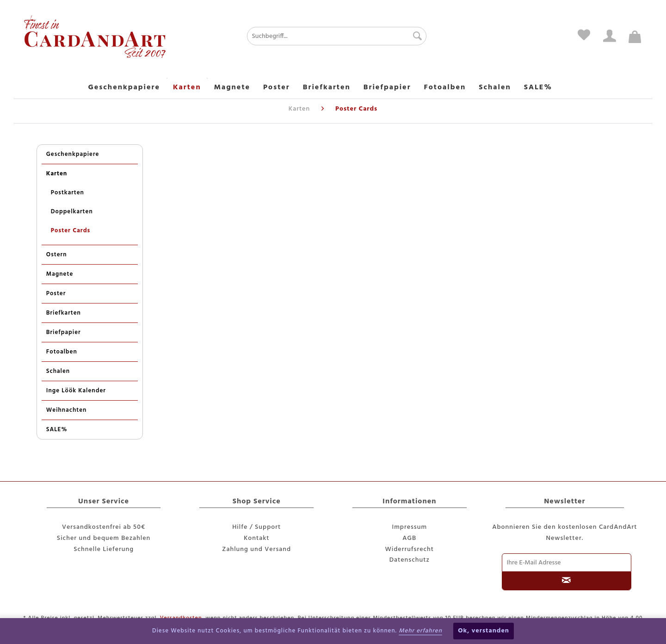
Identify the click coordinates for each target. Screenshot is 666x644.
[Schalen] (495, 88)
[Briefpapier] (387, 88)
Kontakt (256, 538)
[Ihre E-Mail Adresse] (567, 563)
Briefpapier (64, 332)
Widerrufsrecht (410, 549)
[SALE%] (538, 88)
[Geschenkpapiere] (124, 88)
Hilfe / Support (256, 527)
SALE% (57, 430)
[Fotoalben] (445, 88)
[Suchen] (415, 36)
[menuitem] (308, 36)
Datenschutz (410, 560)
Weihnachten (67, 410)
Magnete (60, 274)
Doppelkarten (72, 212)
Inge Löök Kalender (76, 391)
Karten (57, 174)
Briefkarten (64, 313)
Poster (56, 294)
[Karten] (187, 88)
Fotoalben (62, 352)
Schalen (58, 371)
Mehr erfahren (420, 631)
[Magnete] (232, 88)
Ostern (57, 255)
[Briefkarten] (327, 88)
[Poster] (277, 88)
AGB (409, 538)
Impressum (409, 527)
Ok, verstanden (484, 631)
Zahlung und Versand (256, 549)
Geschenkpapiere (73, 154)
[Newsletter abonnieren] (567, 581)
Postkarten (68, 193)
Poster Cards (71, 231)
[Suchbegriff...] (336, 36)
